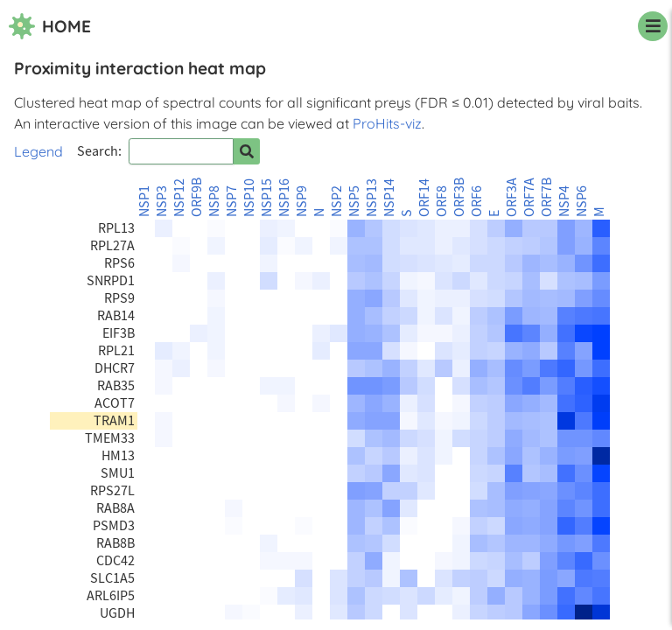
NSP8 (214, 201)
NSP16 (284, 198)
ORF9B (197, 197)
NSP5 (354, 201)
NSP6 (582, 201)
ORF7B (547, 197)
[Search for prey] (247, 151)
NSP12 (179, 198)
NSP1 (144, 201)
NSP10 (249, 198)
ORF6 (477, 201)
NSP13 (372, 198)
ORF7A (529, 197)
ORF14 (424, 198)
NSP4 (564, 201)
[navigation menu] (653, 26)
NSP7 (232, 201)
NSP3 (162, 201)
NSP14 (389, 198)
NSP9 (302, 201)
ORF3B (459, 197)
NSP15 (267, 198)
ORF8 (442, 201)
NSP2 (337, 201)
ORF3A (512, 197)
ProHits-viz (387, 123)
